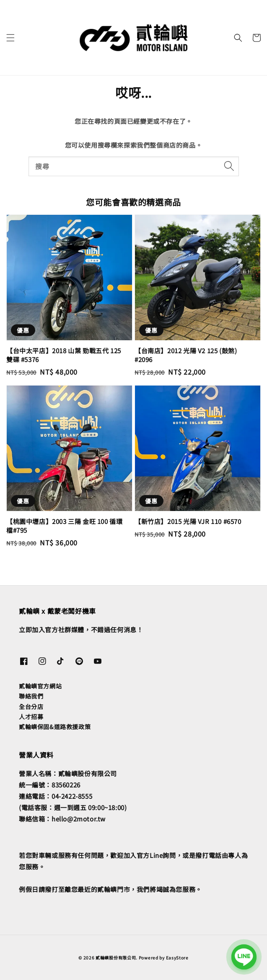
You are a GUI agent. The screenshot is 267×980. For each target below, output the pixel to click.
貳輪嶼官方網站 (40, 686)
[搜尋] (229, 166)
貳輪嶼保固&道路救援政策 (55, 727)
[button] (10, 38)
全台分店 (31, 706)
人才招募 (31, 717)
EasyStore (177, 958)
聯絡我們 (31, 696)
